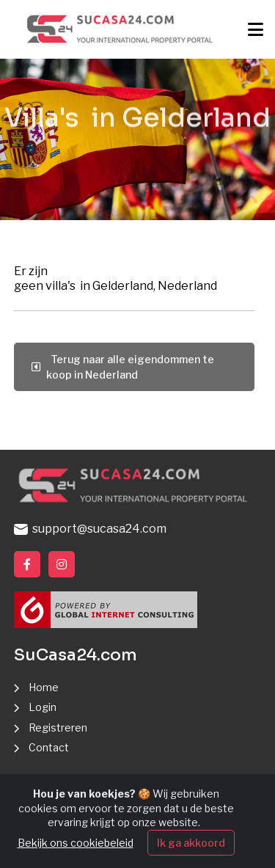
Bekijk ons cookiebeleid (76, 843)
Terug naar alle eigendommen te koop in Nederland (123, 367)
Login (43, 707)
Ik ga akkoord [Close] (191, 843)
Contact (49, 747)
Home (44, 687)
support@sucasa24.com (90, 529)
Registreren (58, 727)
